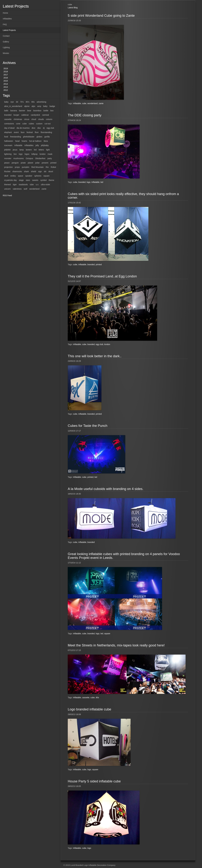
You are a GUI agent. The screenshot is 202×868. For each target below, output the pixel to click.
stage (21, 180)
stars (28, 180)
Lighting (6, 47)
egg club (50, 128)
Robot (53, 167)
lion (15, 154)
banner (22, 111)
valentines (17, 189)
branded (8, 115)
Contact (6, 36)
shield (34, 171)
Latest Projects (9, 30)
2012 (6, 90)
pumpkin (26, 167)
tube (32, 185)
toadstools (23, 185)
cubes (31, 124)
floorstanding (46, 132)
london (43, 154)
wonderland (34, 189)
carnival (45, 115)
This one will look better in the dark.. (95, 356)
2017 (6, 75)
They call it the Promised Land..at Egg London (102, 276)
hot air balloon (35, 141)
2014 (6, 84)
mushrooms (19, 158)
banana (14, 111)
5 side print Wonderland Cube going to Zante (101, 16)
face (23, 132)
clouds (41, 119)
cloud (34, 119)
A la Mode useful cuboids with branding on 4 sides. (106, 489)
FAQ (5, 24)
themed (8, 185)
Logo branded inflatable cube (89, 709)
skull (6, 176)
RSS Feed (7, 195)
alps (33, 106)
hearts (24, 141)
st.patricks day (10, 180)
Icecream (8, 145)
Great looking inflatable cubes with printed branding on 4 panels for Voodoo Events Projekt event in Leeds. (124, 556)
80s (33, 102)
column (49, 119)
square (47, 176)
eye (12, 102)
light (48, 150)
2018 (6, 72)
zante (44, 189)
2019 (6, 68)
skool (51, 171)
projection (8, 167)
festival (30, 132)
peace (7, 163)
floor (37, 132)
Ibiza (46, 141)
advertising (42, 102)
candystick (35, 115)
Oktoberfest (40, 158)
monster (8, 158)
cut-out (47, 124)
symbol (43, 180)
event (16, 132)
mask (50, 154)
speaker (29, 176)
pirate (23, 163)
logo (21, 154)
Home (5, 13)
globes (39, 137)
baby (6, 102)
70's (22, 102)
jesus (15, 150)
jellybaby (45, 145)
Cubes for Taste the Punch (88, 426)
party (50, 158)
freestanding (16, 137)
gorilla (47, 137)
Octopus (29, 158)
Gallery (6, 42)
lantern (29, 150)
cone (18, 124)
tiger (15, 185)
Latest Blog (73, 8)
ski (45, 171)
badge (52, 106)
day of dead (9, 128)
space (21, 176)
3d (17, 102)
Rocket (7, 171)
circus (27, 119)
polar (37, 163)
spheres (38, 176)
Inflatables (7, 19)
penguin (15, 163)
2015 (6, 81)
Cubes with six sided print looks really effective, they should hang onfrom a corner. (123, 196)
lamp (22, 150)
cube (25, 124)
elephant (8, 132)
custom (39, 124)
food (6, 137)
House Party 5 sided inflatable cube (94, 781)
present (45, 163)
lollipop (35, 154)
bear (29, 111)
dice (34, 128)
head (17, 141)
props (17, 167)
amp (39, 106)
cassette (8, 119)
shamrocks (17, 171)
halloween (9, 141)
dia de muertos (23, 128)
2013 (6, 87)
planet (30, 163)
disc (39, 128)
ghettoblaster (29, 137)
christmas (18, 119)
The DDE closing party (85, 115)
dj (44, 128)
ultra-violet (46, 185)
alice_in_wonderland (13, 106)
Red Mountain (38, 167)
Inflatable (18, 145)
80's (28, 102)
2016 (6, 78)
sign (40, 171)
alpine (27, 106)
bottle (46, 111)
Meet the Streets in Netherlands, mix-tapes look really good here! (116, 645)
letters (41, 150)
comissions (9, 124)
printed (53, 163)
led (35, 150)
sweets (35, 180)
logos (27, 154)
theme (51, 180)
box (52, 111)
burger (16, 115)
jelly (37, 145)
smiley (13, 176)
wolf (25, 189)
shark (26, 171)
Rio (47, 167)
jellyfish (7, 150)
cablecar (25, 115)
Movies (6, 53)
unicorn (7, 189)
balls (6, 111)
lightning (8, 154)
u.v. (37, 185)
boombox (37, 111)
